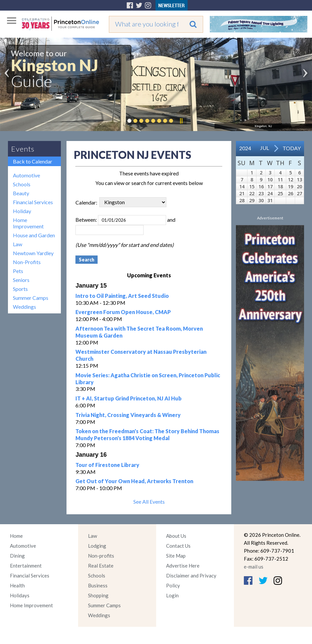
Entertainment (26, 566)
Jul (265, 148)
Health (17, 585)
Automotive (26, 175)
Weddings (24, 307)
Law (18, 244)
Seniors (21, 280)
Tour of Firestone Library (107, 465)
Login (172, 595)
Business (98, 585)
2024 (245, 148)
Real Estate (101, 566)
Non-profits (101, 556)
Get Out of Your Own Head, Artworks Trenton (134, 481)
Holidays (20, 595)
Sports (20, 289)
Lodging (97, 546)
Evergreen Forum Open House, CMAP (123, 312)
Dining (17, 556)
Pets (18, 271)
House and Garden (34, 235)
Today (292, 148)
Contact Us (178, 546)
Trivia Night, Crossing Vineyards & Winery (128, 415)
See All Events (149, 502)
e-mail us (254, 567)
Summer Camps (31, 298)
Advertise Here (183, 566)
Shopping (98, 595)
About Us (176, 536)
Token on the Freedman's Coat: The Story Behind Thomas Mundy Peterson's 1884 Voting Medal (147, 435)
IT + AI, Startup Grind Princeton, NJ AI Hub (129, 398)
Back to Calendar (33, 161)
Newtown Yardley (33, 253)
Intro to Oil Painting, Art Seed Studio (122, 296)
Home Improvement (28, 223)
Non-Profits (27, 262)
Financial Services (33, 202)
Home (16, 536)
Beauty (21, 193)
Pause (181, 121)
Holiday (22, 211)
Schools (22, 184)
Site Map (176, 556)
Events (23, 149)
